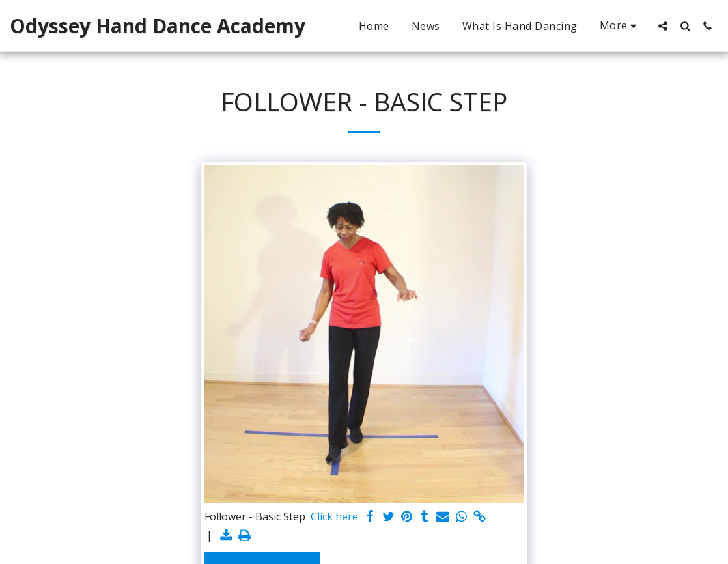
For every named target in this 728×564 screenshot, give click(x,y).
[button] (663, 26)
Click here (334, 517)
